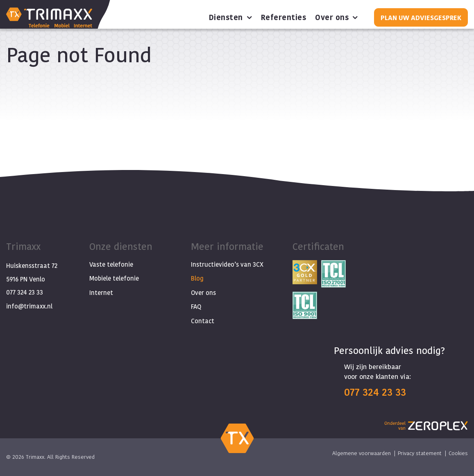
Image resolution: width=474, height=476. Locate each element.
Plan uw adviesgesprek (421, 17)
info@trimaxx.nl (29, 306)
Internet (101, 293)
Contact (203, 321)
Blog (197, 278)
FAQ (196, 307)
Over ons (332, 18)
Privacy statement (420, 453)
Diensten (226, 18)
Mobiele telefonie (114, 278)
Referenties (284, 18)
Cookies (458, 453)
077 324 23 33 (25, 292)
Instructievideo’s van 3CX (227, 264)
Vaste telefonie (111, 264)
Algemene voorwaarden (362, 453)
